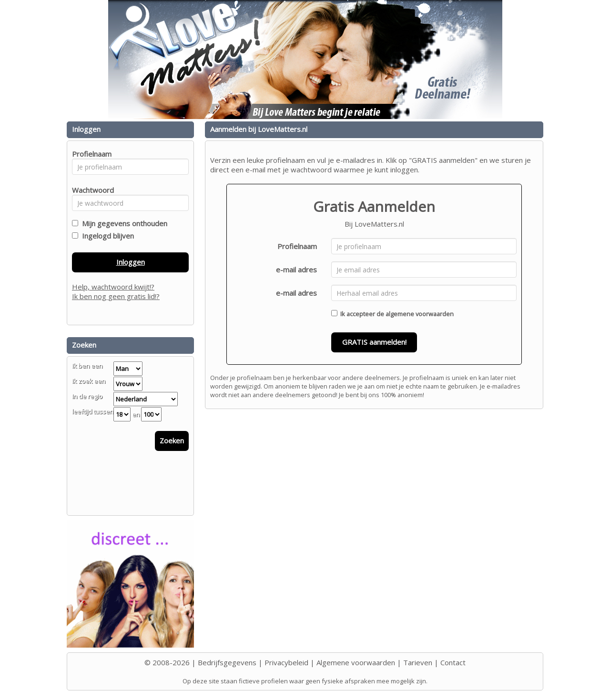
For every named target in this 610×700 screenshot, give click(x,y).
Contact (453, 662)
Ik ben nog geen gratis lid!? (116, 296)
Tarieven (418, 662)
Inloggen (131, 262)
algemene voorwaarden (420, 314)
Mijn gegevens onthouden (123, 223)
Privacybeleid (286, 662)
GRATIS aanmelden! (374, 342)
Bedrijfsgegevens (227, 662)
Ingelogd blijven (106, 236)
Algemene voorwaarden (356, 662)
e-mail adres (296, 270)
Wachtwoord (90, 190)
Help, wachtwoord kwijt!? (113, 287)
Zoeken (172, 440)
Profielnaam (297, 246)
